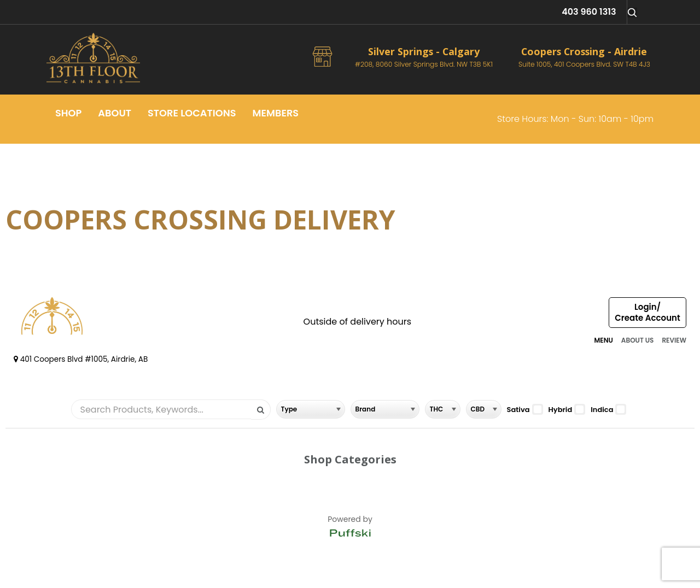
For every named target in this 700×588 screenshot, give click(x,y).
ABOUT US (638, 340)
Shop (68, 113)
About (115, 113)
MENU (603, 340)
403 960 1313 (589, 12)
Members (276, 113)
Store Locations (192, 113)
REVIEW (674, 340)
